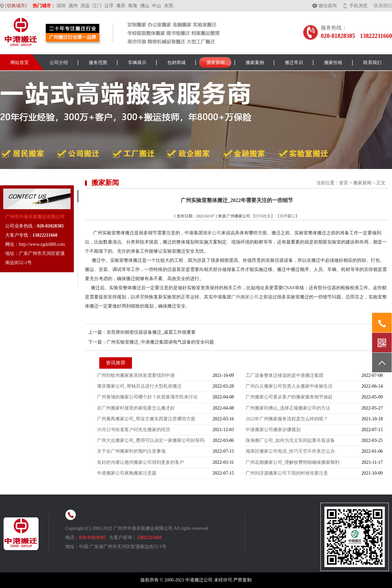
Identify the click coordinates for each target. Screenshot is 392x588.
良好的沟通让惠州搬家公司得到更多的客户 (140, 462)
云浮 (109, 6)
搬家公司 (212, 233)
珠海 (133, 6)
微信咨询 (328, 6)
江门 (97, 6)
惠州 (73, 6)
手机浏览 (358, 6)
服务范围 (98, 63)
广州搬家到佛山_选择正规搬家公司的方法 (288, 408)
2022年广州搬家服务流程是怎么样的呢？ (287, 419)
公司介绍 (59, 63)
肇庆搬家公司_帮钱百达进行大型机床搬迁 (139, 386)
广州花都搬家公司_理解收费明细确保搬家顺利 (293, 462)
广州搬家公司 (245, 297)
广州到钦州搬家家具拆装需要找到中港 (136, 375)
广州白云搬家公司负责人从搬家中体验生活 (289, 386)
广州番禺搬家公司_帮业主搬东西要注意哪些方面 (146, 419)
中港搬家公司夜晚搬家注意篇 (127, 473)
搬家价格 (333, 63)
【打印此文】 (263, 216)
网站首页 (20, 63)
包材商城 (176, 63)
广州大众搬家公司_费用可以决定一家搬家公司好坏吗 (151, 440)
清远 (85, 6)
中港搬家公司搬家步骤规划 (273, 430)
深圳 (61, 6)
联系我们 (383, 6)
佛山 (145, 6)
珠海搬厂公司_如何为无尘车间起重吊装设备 (290, 440)
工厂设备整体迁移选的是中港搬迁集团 (285, 375)
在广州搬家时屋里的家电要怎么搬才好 (136, 408)
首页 (344, 183)
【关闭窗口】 (287, 216)
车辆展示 (137, 63)
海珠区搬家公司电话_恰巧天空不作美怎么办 (290, 451)
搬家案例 (255, 63)
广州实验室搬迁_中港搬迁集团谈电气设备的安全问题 (160, 342)
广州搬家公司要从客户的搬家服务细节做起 (289, 397)
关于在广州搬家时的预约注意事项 (131, 451)
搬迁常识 (294, 63)
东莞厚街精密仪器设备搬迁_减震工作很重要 (151, 332)
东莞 (169, 6)
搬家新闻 (216, 63)
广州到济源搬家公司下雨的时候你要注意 (287, 473)
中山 (156, 6)
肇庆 (121, 6)
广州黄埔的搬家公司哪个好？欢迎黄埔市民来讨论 (147, 397)
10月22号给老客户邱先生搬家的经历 (134, 430)
